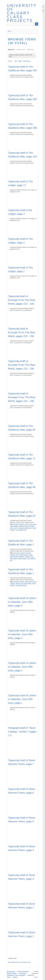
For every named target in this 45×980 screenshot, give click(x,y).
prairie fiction (28, 528)
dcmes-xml (14, 962)
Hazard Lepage (32, 524)
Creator (20, 61)
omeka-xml (24, 962)
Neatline (15, 977)
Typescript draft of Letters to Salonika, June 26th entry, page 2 (22, 667)
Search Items (30, 50)
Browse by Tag (21, 50)
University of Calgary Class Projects (22, 13)
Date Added (26, 61)
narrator (18, 584)
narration (32, 526)
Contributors (23, 973)
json (19, 962)
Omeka (36, 977)
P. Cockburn (21, 528)
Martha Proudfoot (24, 526)
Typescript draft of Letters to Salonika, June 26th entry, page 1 (22, 699)
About (9, 977)
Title (16, 61)
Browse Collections (23, 972)
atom (9, 962)
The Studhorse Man (21, 530)
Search (37, 24)
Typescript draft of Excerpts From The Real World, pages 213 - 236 (22, 300)
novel (15, 528)
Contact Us (31, 975)
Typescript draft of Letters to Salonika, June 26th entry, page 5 (22, 602)
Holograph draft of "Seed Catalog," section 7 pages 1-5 (22, 732)
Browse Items (11, 972)
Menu (10, 31)
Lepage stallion (14, 526)
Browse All (11, 50)
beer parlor (16, 553)
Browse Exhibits (12, 973)
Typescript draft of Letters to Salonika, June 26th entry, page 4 (22, 634)
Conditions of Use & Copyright (16, 975)
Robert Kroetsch (22, 559)
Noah (11, 528)
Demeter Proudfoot (19, 524)
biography (23, 553)
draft (26, 524)
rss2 (29, 962)
